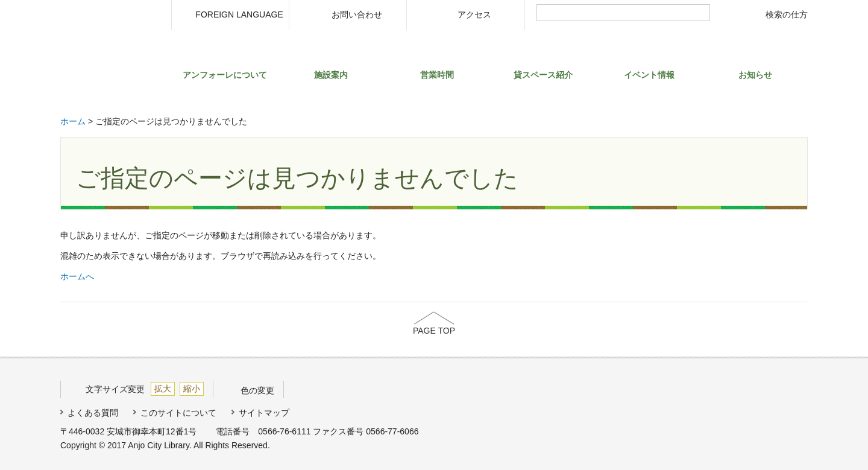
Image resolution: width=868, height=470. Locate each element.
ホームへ (77, 276)
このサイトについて (178, 413)
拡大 (163, 389)
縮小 (192, 389)
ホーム (73, 121)
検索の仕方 (787, 14)
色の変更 (257, 390)
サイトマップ (264, 413)
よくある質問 (93, 413)
